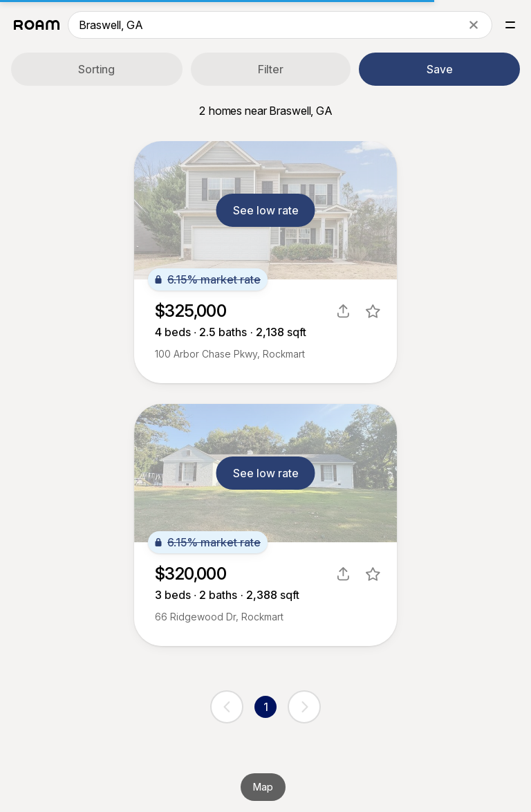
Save (440, 69)
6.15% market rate (208, 279)
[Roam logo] (37, 25)
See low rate (266, 210)
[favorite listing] (373, 311)
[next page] (304, 707)
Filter (271, 69)
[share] (343, 311)
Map (263, 787)
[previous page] (227, 707)
